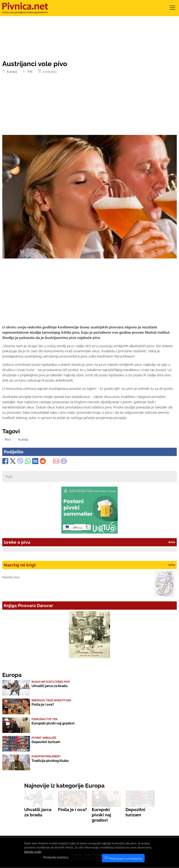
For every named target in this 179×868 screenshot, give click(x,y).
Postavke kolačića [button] (56, 857)
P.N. (29, 72)
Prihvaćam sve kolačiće (123, 859)
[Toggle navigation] (172, 9)
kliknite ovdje (33, 852)
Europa (11, 72)
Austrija (23, 440)
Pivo (8, 440)
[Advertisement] (89, 107)
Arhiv (172, 542)
